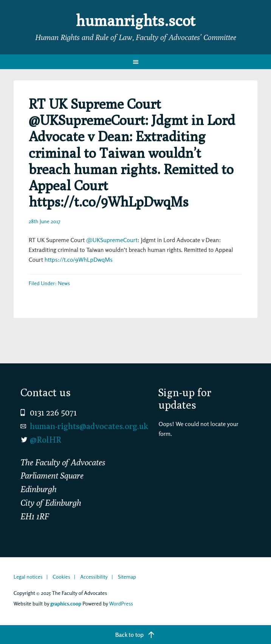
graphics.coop (66, 603)
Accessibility (94, 577)
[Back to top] (135, 635)
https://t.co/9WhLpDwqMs (79, 259)
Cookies (61, 577)
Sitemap (127, 577)
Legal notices (28, 577)
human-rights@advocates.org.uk (89, 426)
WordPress (121, 603)
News (64, 283)
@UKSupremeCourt (112, 240)
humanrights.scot (136, 20)
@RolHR (46, 440)
